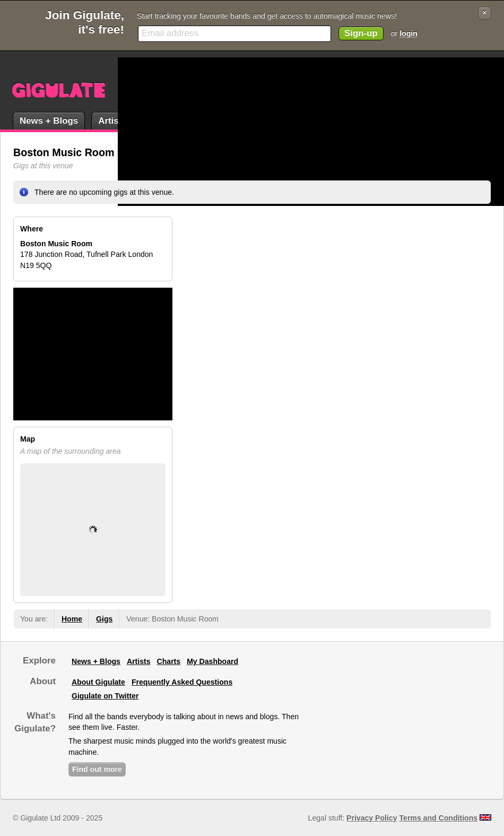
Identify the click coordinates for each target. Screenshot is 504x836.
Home (72, 619)
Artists (112, 121)
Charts (169, 661)
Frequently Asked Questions (182, 682)
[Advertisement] (276, 132)
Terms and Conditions (439, 818)
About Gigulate (98, 682)
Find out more (97, 769)
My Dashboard (212, 661)
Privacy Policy (372, 818)
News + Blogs (49, 121)
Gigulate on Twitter (105, 696)
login (409, 33)
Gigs (104, 619)
